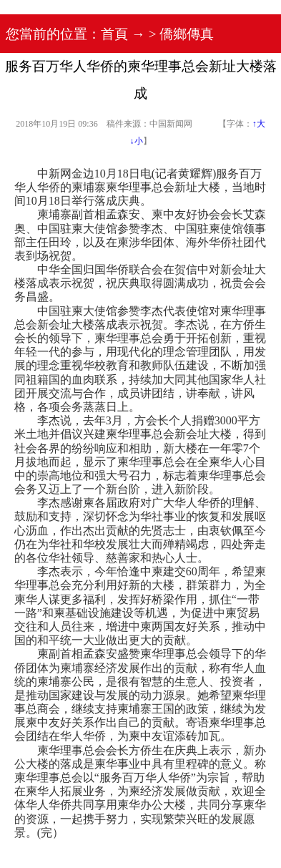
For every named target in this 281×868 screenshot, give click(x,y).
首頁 (114, 34)
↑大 (259, 124)
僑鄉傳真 (187, 34)
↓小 (137, 141)
